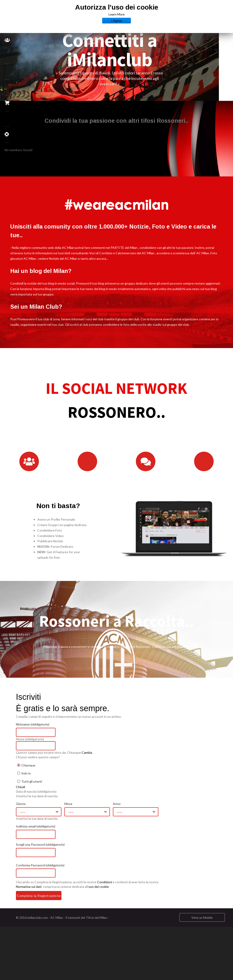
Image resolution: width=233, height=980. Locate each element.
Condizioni (119, 887)
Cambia (101, 758)
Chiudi (35, 792)
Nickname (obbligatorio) (47, 730)
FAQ (9, 134)
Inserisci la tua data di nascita (51, 801)
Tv (7, 119)
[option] (124, 59)
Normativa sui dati (43, 892)
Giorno (35, 809)
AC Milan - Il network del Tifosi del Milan (93, 923)
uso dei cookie (113, 892)
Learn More (117, 14)
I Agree (117, 21)
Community (9, 40)
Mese (82, 809)
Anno (131, 809)
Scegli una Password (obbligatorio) (54, 850)
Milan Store (9, 103)
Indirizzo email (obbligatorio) (50, 832)
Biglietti (7, 88)
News (7, 72)
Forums (7, 56)
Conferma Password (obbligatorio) (54, 870)
